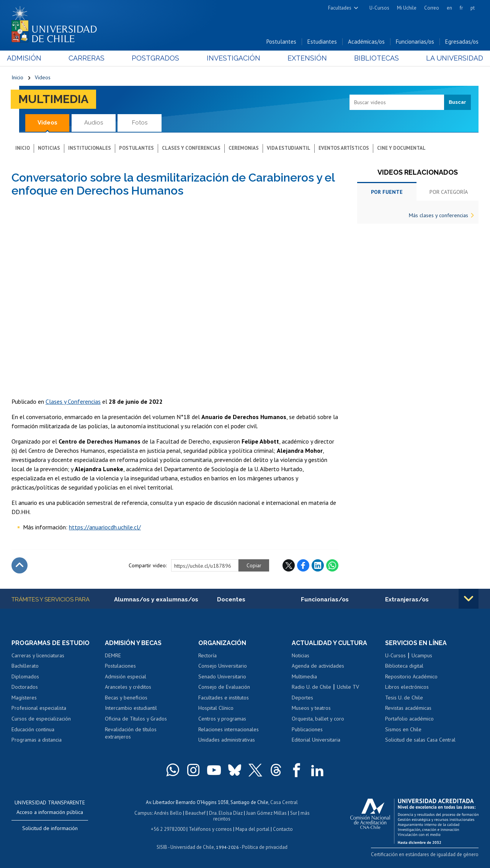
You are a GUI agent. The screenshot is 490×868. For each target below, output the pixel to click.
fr (461, 8)
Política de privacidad (265, 847)
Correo (432, 8)
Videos (43, 77)
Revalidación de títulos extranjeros (131, 733)
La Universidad (450, 58)
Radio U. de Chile (311, 687)
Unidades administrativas (227, 740)
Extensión (306, 58)
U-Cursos (379, 8)
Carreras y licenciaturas (38, 655)
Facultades (340, 8)
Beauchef (195, 813)
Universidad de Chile (192, 847)
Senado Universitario (222, 676)
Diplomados (25, 676)
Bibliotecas (373, 58)
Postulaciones (120, 666)
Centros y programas (222, 719)
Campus (143, 813)
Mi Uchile (407, 8)
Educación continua (33, 729)
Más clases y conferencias (439, 215)
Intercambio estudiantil (131, 708)
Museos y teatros (311, 708)
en (449, 8)
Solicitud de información (50, 828)
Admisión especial (126, 676)
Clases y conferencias (191, 148)
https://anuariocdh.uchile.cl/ (105, 527)
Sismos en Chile (403, 729)
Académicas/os (366, 42)
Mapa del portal (252, 829)
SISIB (162, 847)
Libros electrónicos (407, 687)
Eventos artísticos (344, 148)
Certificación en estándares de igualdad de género (425, 854)
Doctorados (25, 687)
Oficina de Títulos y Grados (136, 719)
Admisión (29, 58)
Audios (94, 123)
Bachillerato (25, 666)
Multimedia (53, 99)
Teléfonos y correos (210, 829)
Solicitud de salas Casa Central (420, 740)
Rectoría (207, 655)
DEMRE (113, 655)
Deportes (302, 698)
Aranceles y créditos (128, 687)
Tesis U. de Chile (404, 698)
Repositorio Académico (411, 676)
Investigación (233, 58)
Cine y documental (401, 148)
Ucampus (422, 655)
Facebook (303, 565)
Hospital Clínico (216, 708)
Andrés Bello (168, 813)
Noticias (49, 148)
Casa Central (284, 802)
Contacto (283, 829)
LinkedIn (318, 565)
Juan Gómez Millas (266, 813)
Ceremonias (244, 148)
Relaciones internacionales (229, 729)
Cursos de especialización (41, 719)
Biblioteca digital (404, 666)
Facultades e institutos (224, 698)
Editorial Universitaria (316, 740)
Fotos (140, 123)
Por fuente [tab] (387, 192)
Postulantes (281, 42)
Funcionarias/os (415, 42)
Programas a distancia (37, 740)
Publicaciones (307, 729)
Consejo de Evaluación (224, 687)
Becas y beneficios (126, 698)
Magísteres (24, 698)
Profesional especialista (39, 708)
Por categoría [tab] (449, 192)
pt (473, 8)
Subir (20, 565)
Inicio (17, 77)
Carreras (90, 58)
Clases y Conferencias (73, 401)
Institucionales (90, 148)
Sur (294, 813)
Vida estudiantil (289, 148)
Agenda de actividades (318, 666)
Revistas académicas (408, 708)
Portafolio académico (409, 719)
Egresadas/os (462, 42)
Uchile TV (348, 687)
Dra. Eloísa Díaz (226, 813)
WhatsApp (332, 565)
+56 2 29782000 (168, 829)
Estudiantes (322, 42)
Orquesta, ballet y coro (318, 719)
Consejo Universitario (223, 666)
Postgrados (157, 58)
